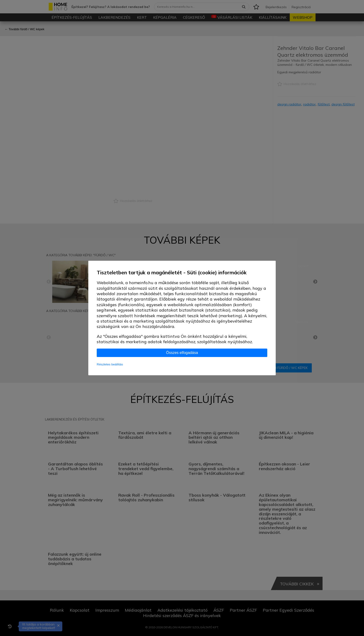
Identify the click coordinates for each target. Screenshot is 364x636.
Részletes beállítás (110, 364)
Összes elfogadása (182, 353)
